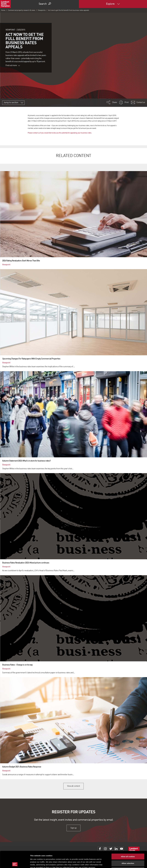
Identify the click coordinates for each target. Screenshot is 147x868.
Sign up (73, 828)
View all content (73, 786)
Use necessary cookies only (128, 853)
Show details (120, 863)
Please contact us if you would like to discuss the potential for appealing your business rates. (60, 133)
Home (3, 10)
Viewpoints (42, 10)
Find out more (13, 65)
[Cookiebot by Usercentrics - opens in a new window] (15, 864)
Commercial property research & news (22, 10)
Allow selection (128, 847)
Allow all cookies (128, 840)
